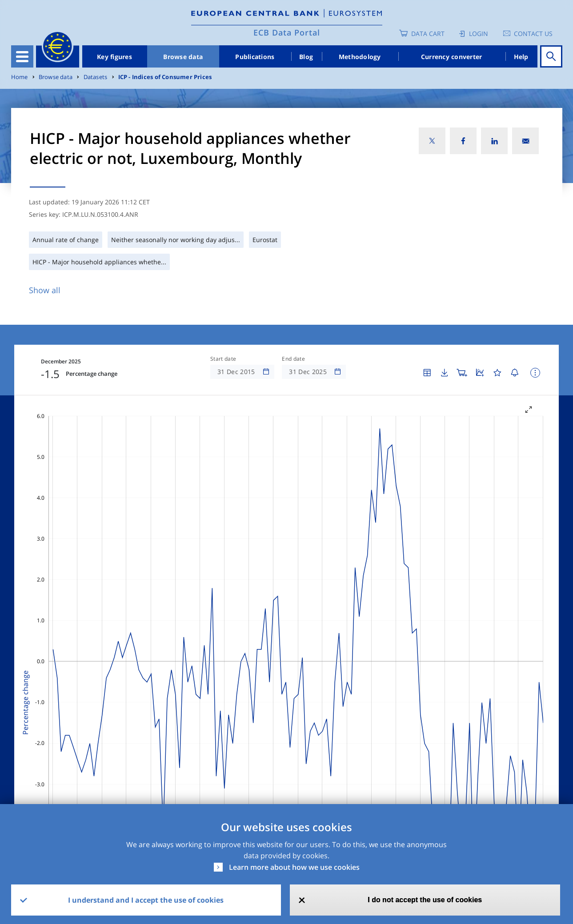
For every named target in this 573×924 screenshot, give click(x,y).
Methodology (360, 57)
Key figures (114, 57)
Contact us (533, 34)
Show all (45, 290)
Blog (306, 57)
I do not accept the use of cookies (425, 900)
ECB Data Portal (287, 32)
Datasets (96, 77)
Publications (255, 57)
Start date (223, 359)
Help (521, 57)
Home (20, 77)
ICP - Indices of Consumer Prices (165, 77)
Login (479, 34)
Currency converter (452, 57)
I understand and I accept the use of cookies (146, 900)
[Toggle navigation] (22, 56)
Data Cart (428, 34)
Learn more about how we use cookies (294, 867)
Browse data (183, 57)
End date (293, 359)
